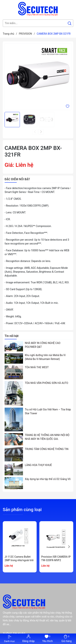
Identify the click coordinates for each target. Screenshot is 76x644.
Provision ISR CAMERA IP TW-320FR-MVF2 (56, 559)
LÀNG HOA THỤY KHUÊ (38, 465)
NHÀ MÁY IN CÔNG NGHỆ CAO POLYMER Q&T (43, 345)
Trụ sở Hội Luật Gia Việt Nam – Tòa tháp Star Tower (48, 411)
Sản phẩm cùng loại (22, 510)
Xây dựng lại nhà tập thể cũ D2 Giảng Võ (48, 479)
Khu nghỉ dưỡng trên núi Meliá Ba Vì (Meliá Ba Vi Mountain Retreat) (45, 357)
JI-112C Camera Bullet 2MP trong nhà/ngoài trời (19, 559)
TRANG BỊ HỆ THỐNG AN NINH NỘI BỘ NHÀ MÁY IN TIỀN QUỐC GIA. (47, 437)
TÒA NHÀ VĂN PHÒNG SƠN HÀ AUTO (46, 383)
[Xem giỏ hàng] (67, 639)
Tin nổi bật (12, 336)
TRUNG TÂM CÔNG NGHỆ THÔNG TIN (47, 449)
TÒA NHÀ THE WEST (37, 367)
